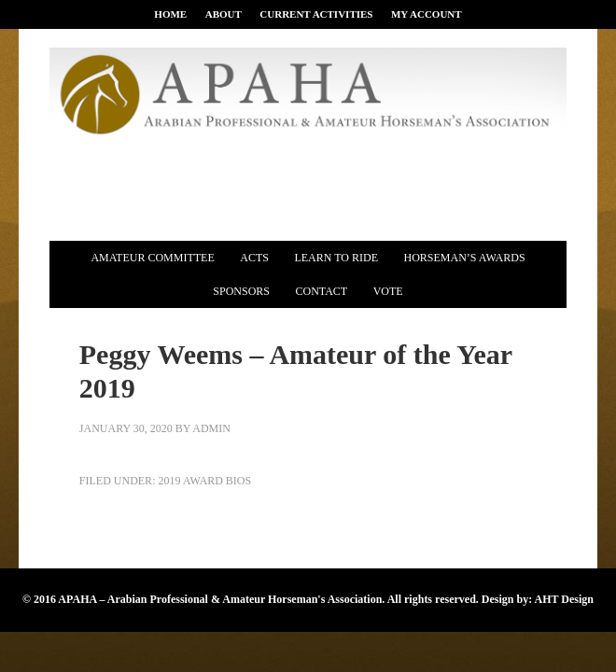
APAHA (308, 98)
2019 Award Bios (204, 481)
